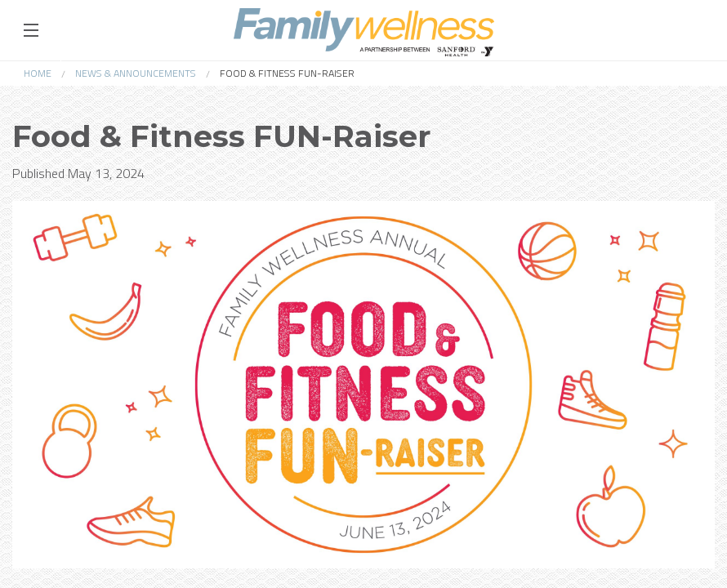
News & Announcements (136, 73)
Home (38, 73)
